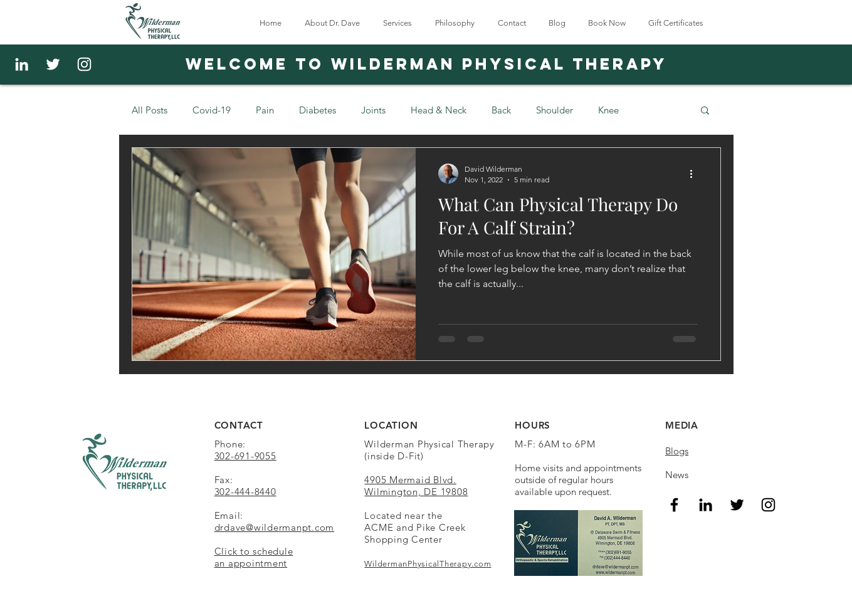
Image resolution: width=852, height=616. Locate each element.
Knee (608, 110)
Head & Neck (439, 110)
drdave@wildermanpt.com (275, 527)
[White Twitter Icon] (53, 64)
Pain (265, 110)
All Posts (150, 110)
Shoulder (555, 110)
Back (501, 110)
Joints (373, 110)
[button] (705, 111)
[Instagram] (84, 64)
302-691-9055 (245, 456)
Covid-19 (212, 110)
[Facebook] (674, 505)
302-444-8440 (245, 492)
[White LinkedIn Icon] (22, 64)
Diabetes (318, 110)
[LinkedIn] (706, 505)
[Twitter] (737, 505)
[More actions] (696, 174)
